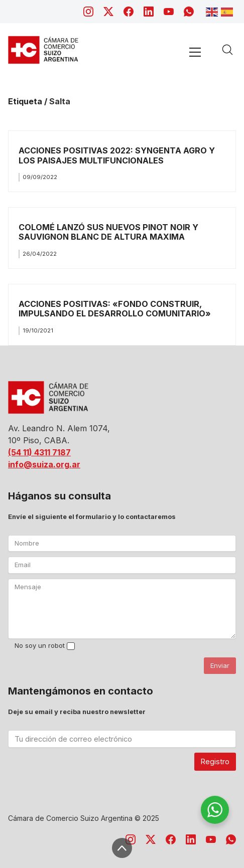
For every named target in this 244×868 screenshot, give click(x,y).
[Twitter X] (108, 12)
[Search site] (227, 50)
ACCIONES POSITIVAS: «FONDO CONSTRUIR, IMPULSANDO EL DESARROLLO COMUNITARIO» (115, 309)
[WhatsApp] (189, 12)
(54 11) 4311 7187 (39, 452)
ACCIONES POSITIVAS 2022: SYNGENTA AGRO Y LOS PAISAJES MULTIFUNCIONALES (117, 155)
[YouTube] (169, 12)
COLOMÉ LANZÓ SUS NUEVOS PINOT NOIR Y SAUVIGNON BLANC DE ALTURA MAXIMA (108, 232)
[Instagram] (88, 12)
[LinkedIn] (149, 12)
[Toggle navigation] (195, 52)
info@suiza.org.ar (44, 464)
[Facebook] (129, 12)
